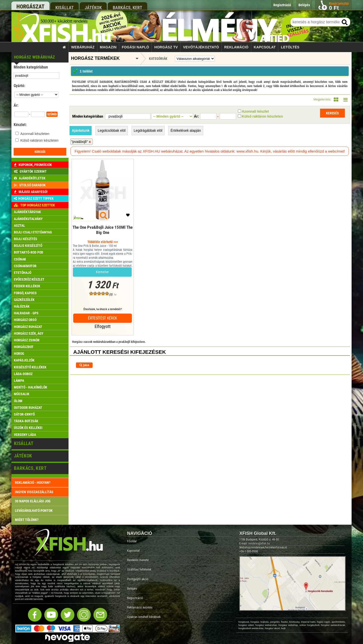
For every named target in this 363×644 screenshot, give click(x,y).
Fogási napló (135, 47)
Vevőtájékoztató (201, 47)
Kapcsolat (265, 47)
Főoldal (132, 541)
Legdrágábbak (148, 130)
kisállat (65, 7)
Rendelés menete (138, 560)
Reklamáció (236, 47)
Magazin (108, 47)
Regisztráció (135, 598)
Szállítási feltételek (139, 569)
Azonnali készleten (35, 134)
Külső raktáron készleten (39, 140)
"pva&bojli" (80, 142)
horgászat (30, 7)
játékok (93, 7)
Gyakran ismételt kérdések (144, 617)
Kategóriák (158, 59)
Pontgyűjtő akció (138, 579)
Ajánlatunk (81, 130)
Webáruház (83, 47)
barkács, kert (127, 7)
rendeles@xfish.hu (259, 544)
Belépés (132, 589)
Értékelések (186, 130)
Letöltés (290, 47)
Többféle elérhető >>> (103, 242)
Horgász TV (166, 47)
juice (84, 365)
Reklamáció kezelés (140, 607)
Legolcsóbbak (111, 130)
